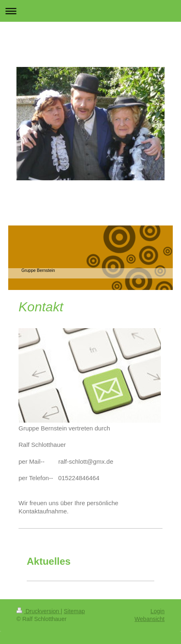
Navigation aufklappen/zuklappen (90, 11)
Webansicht (150, 619)
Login (158, 611)
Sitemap (74, 611)
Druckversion (38, 611)
